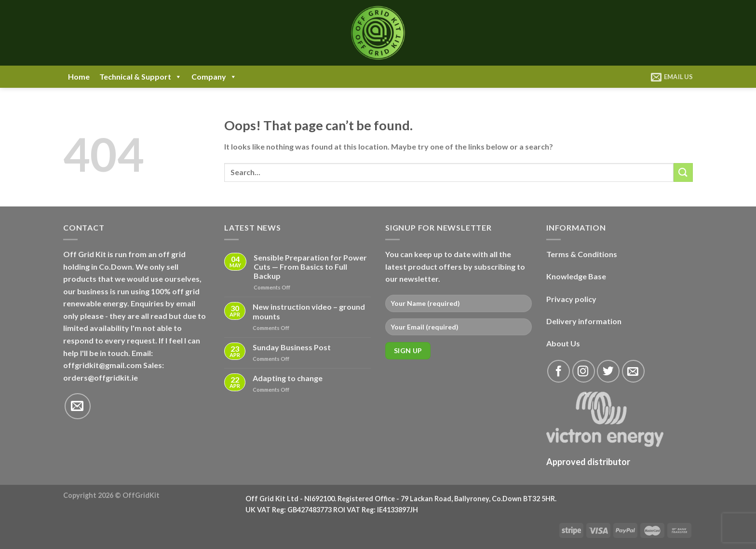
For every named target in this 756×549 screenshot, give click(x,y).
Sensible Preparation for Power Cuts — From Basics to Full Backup (310, 267)
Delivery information (584, 321)
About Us (563, 343)
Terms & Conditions (582, 254)
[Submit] (683, 172)
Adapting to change (288, 378)
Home (79, 76)
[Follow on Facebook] (559, 371)
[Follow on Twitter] (608, 371)
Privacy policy (571, 299)
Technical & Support (141, 77)
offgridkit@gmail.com (102, 365)
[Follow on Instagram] (584, 371)
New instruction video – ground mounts (309, 311)
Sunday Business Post (292, 347)
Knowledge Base (576, 276)
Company (214, 77)
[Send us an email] (78, 406)
